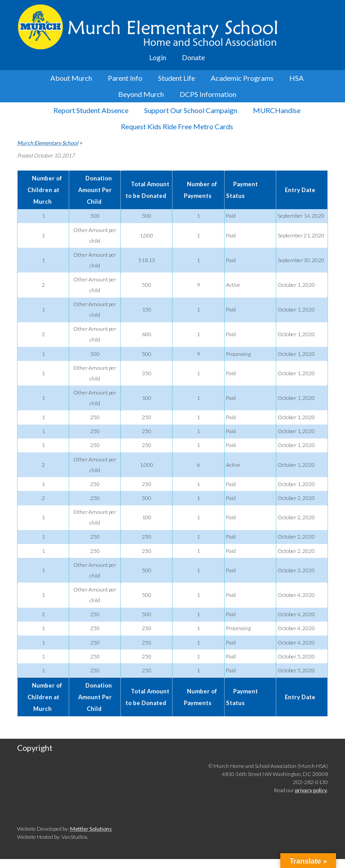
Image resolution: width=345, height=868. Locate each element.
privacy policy (311, 790)
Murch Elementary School (172, 27)
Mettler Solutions (91, 829)
